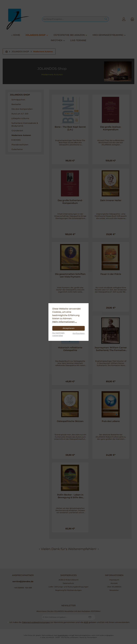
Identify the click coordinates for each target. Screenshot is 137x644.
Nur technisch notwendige (58, 334)
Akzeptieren (69, 328)
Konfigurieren (79, 333)
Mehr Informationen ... (65, 322)
